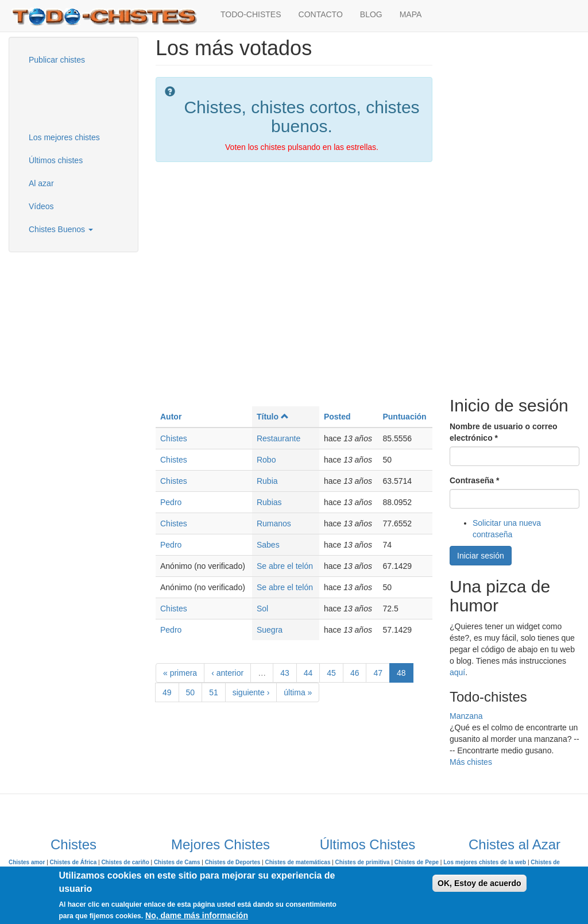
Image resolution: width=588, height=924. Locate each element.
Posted (337, 417)
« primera (180, 673)
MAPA (411, 14)
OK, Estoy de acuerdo (479, 883)
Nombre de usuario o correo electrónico (503, 432)
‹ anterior (227, 673)
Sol (262, 609)
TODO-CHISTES (251, 14)
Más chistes (471, 762)
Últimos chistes (56, 160)
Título (273, 417)
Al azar (41, 183)
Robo (266, 460)
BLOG (371, 14)
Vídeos (41, 206)
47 (378, 673)
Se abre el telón (285, 566)
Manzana (466, 716)
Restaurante (278, 438)
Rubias (269, 502)
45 (331, 673)
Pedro (171, 502)
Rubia (267, 481)
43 (285, 673)
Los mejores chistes (64, 137)
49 (167, 692)
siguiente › (251, 692)
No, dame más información (197, 915)
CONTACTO (321, 14)
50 (191, 692)
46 (355, 673)
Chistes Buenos (61, 229)
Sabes (268, 545)
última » (298, 692)
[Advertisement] (78, 97)
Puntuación (404, 417)
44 (308, 673)
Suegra (270, 630)
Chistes (174, 438)
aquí (457, 672)
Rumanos (274, 523)
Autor (171, 417)
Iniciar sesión (481, 556)
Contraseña (474, 480)
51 (214, 692)
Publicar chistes (57, 60)
